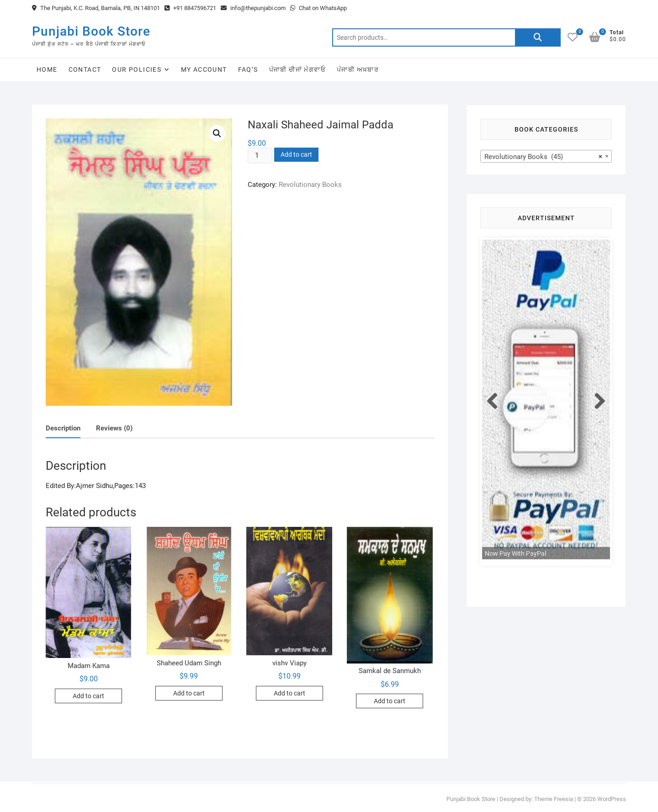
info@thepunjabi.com (253, 8)
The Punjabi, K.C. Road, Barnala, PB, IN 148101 (96, 8)
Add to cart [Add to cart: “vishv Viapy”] (289, 693)
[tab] (63, 429)
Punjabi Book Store (91, 31)
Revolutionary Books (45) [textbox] (543, 157)
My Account (204, 69)
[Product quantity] (260, 155)
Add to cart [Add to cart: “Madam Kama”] (88, 696)
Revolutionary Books (310, 185)
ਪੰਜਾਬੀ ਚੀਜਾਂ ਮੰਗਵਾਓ (297, 69)
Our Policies (137, 69)
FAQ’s (248, 69)
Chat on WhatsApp (318, 8)
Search (538, 37)
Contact (85, 69)
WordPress (612, 799)
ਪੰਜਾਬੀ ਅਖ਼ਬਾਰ (358, 69)
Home (47, 69)
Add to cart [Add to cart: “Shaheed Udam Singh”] (189, 693)
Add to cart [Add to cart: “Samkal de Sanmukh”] (390, 701)
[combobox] (546, 156)
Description (63, 428)
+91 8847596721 (190, 8)
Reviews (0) (114, 428)
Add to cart (296, 154)
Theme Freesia (554, 799)
